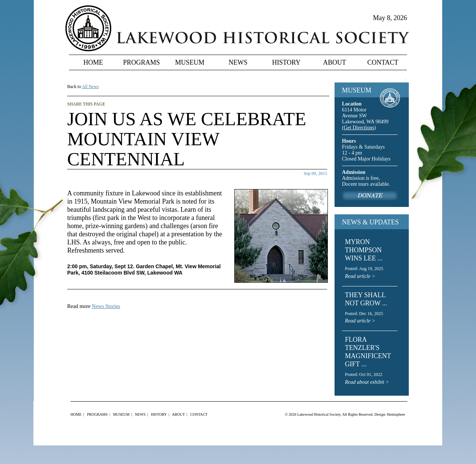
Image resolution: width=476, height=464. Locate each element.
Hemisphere (396, 414)
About (335, 62)
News (238, 62)
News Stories (106, 306)
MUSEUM (357, 90)
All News (90, 87)
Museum (190, 62)
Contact (383, 62)
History (286, 62)
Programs (141, 62)
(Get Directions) (359, 128)
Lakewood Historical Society (319, 414)
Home (93, 62)
